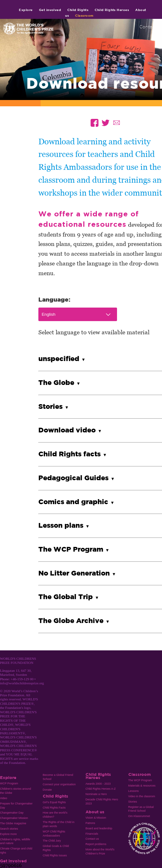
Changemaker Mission (14, 818)
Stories (133, 802)
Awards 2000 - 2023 (98, 784)
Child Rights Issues (55, 855)
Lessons (134, 791)
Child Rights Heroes (112, 10)
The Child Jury (52, 841)
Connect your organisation (59, 784)
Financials (92, 834)
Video (4, 798)
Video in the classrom (142, 796)
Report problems (96, 844)
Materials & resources (142, 786)
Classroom (84, 15)
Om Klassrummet (139, 816)
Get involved (50, 10)
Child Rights (78, 10)
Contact (148, 27)
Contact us (92, 839)
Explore (26, 10)
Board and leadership (99, 828)
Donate (47, 790)
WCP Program (9, 783)
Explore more (8, 834)
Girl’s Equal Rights (54, 802)
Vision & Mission (96, 818)
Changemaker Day (12, 813)
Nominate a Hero (96, 794)
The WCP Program (140, 780)
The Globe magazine (13, 823)
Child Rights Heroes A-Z (101, 789)
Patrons (90, 823)
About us (95, 812)
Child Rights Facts (54, 808)
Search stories (9, 829)
